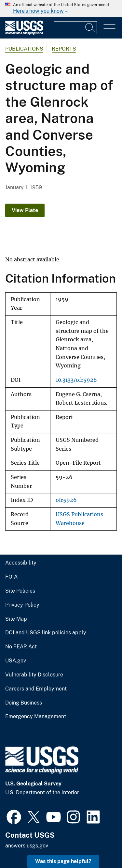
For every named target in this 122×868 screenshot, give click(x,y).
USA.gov (16, 661)
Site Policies (20, 591)
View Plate (25, 210)
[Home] (24, 33)
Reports (64, 49)
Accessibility (21, 563)
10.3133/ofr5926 (76, 380)
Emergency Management (36, 717)
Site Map (16, 619)
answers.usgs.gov (27, 846)
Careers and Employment (36, 689)
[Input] (75, 28)
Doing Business (24, 703)
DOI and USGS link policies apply (46, 633)
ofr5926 (66, 500)
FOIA (11, 577)
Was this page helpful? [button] (63, 861)
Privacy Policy (22, 605)
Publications (24, 49)
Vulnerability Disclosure (34, 675)
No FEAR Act (21, 647)
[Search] (90, 28)
